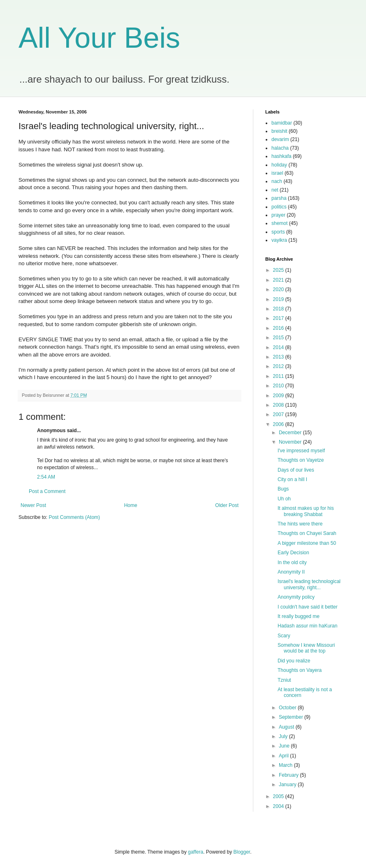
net (275, 190)
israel (277, 173)
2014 (279, 347)
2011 (279, 376)
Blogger (242, 852)
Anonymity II (291, 572)
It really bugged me (299, 616)
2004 (279, 806)
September (292, 717)
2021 (279, 280)
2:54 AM (46, 477)
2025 (279, 270)
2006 (279, 424)
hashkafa (281, 156)
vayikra (279, 240)
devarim (280, 139)
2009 (279, 396)
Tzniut (284, 680)
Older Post (227, 505)
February (289, 775)
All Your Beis (99, 38)
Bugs (283, 489)
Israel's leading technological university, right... (309, 584)
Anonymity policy (296, 597)
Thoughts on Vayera (300, 670)
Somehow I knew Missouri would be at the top (306, 648)
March (286, 765)
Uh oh (284, 499)
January (288, 785)
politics (279, 207)
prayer (278, 215)
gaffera (196, 852)
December (291, 433)
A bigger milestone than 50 (307, 543)
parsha (279, 198)
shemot (279, 223)
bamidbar (282, 123)
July (284, 736)
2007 (279, 414)
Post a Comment (47, 491)
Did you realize (294, 661)
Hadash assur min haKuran (307, 626)
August (287, 727)
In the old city (292, 562)
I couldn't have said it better (308, 607)
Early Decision (293, 553)
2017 (279, 318)
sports (278, 232)
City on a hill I (292, 479)
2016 (279, 328)
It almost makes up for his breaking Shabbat (306, 511)
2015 (279, 338)
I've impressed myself (301, 451)
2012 (279, 366)
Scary (284, 636)
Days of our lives (296, 470)
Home (131, 505)
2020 (279, 289)
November (291, 442)
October (288, 708)
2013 (279, 357)
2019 (279, 299)
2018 (279, 309)
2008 (279, 405)
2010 (279, 386)
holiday (279, 165)
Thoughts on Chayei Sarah (307, 533)
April (284, 756)
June (285, 746)
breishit (279, 131)
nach (277, 181)
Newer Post (33, 505)
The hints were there (300, 524)
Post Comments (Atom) (74, 517)
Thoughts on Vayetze (301, 460)
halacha (280, 148)
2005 (279, 796)
